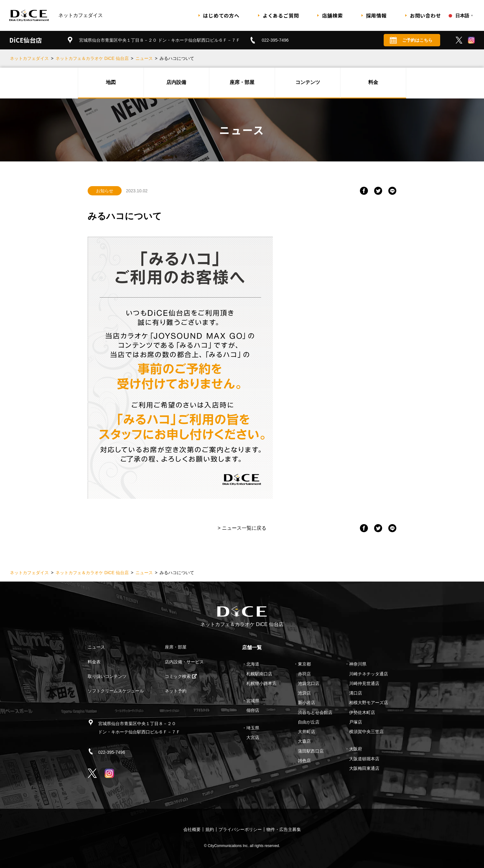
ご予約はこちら (411, 40)
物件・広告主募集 (284, 829)
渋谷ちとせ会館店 (315, 712)
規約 (210, 829)
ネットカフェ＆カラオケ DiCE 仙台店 (92, 58)
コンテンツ (308, 82)
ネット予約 (176, 691)
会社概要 (192, 829)
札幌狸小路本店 (261, 683)
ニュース (144, 58)
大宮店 (253, 737)
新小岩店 (307, 703)
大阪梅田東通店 (364, 768)
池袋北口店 (309, 683)
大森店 (304, 741)
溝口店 (356, 693)
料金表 (94, 662)
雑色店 (304, 761)
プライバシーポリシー (240, 829)
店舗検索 (332, 15)
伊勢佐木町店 (362, 712)
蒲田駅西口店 (311, 751)
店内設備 (176, 82)
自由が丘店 (309, 722)
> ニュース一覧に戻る (242, 528)
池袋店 (304, 693)
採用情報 (376, 15)
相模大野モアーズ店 (369, 703)
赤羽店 (304, 674)
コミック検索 (181, 676)
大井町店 (307, 732)
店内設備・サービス (184, 662)
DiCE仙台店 (26, 40)
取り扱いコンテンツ (107, 676)
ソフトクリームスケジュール (116, 691)
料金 (373, 82)
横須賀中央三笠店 (366, 732)
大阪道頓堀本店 (364, 759)
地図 (111, 82)
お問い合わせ (426, 15)
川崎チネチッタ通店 (369, 674)
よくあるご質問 (281, 15)
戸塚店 (356, 722)
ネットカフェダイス (29, 58)
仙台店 (253, 710)
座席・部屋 (242, 82)
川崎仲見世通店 (364, 683)
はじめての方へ (221, 15)
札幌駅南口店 (259, 674)
